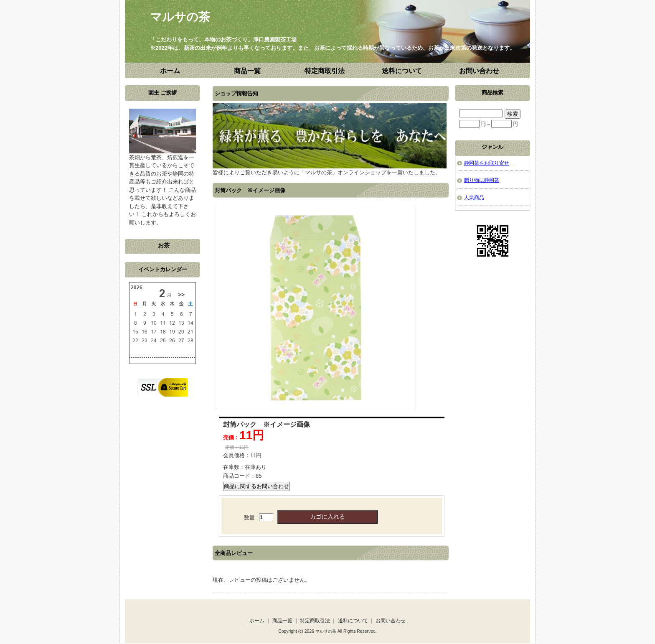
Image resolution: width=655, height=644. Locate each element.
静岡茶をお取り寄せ (487, 163)
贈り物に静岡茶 (482, 180)
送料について (402, 71)
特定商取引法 (325, 71)
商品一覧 (247, 71)
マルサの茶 (180, 17)
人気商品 (474, 197)
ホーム (170, 71)
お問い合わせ (479, 71)
